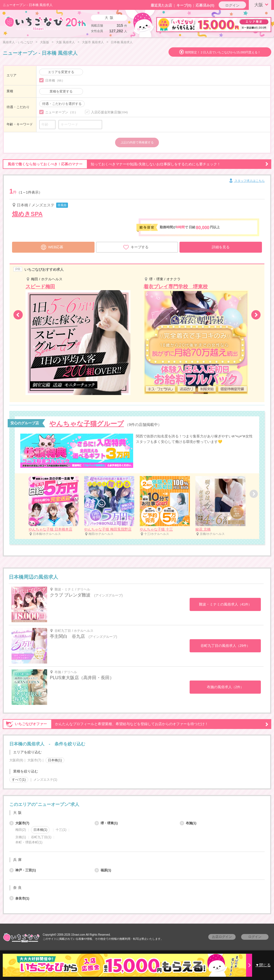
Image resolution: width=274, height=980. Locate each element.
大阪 (262, 4)
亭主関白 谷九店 (67, 636)
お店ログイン (222, 937)
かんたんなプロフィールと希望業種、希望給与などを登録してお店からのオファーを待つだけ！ (136, 724)
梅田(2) (21, 830)
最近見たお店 (161, 5)
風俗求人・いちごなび (18, 42)
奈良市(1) (19, 898)
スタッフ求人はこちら (246, 181)
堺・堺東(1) (106, 823)
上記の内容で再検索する (137, 142)
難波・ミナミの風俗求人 (225, 604)
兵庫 (18, 860)
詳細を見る (221, 247)
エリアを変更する (61, 72)
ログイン (232, 5)
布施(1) (188, 823)
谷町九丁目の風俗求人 (225, 646)
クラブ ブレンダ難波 (70, 595)
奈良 (18, 888)
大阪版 (45, 42)
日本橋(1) (55, 760)
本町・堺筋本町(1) (29, 842)
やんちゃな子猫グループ (87, 424)
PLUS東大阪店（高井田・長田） (82, 678)
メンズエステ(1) (45, 780)
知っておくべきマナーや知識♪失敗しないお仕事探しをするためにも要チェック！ (136, 164)
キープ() (184, 5)
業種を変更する (61, 91)
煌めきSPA (27, 214)
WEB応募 (52, 247)
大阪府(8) (16, 760)
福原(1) (103, 870)
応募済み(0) (205, 5)
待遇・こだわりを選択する (62, 104)
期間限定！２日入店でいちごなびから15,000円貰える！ (223, 52)
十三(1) (61, 830)
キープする (136, 247)
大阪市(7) (34, 760)
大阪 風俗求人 (65, 42)
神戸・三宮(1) (23, 870)
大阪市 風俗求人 (93, 42)
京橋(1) (21, 837)
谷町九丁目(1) (41, 837)
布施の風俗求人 (225, 687)
